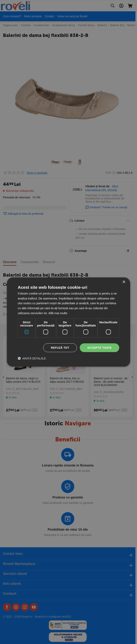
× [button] (124, 282)
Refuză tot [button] (60, 348)
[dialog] (69, 322)
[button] (32, 358)
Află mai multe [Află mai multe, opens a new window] (58, 313)
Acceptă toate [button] (100, 348)
